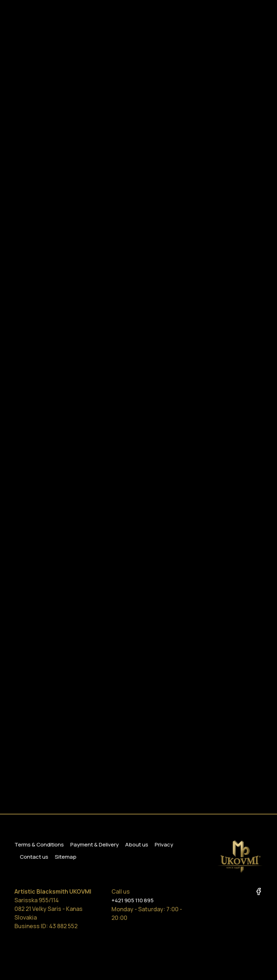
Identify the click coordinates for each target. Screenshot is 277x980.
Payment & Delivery (94, 844)
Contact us (34, 857)
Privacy (164, 844)
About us (137, 844)
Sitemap (66, 857)
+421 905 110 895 (133, 900)
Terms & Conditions (39, 844)
